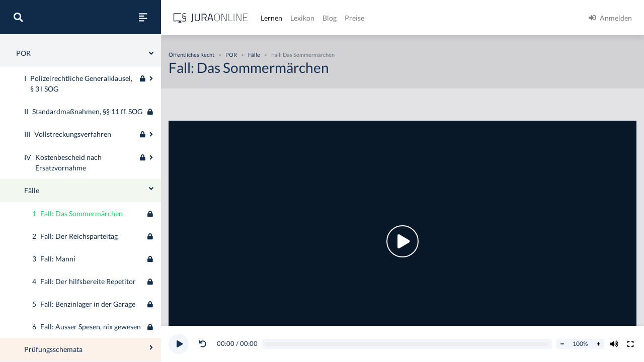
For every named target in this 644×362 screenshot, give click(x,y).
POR (231, 55)
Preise (354, 18)
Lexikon (302, 18)
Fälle (254, 55)
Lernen (271, 18)
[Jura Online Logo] (211, 18)
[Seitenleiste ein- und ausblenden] (143, 17)
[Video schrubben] (407, 344)
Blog (330, 18)
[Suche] (18, 17)
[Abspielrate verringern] (562, 344)
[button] (205, 344)
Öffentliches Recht (191, 55)
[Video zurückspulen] (203, 344)
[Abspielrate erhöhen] (598, 344)
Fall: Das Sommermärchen (303, 55)
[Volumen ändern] (614, 344)
